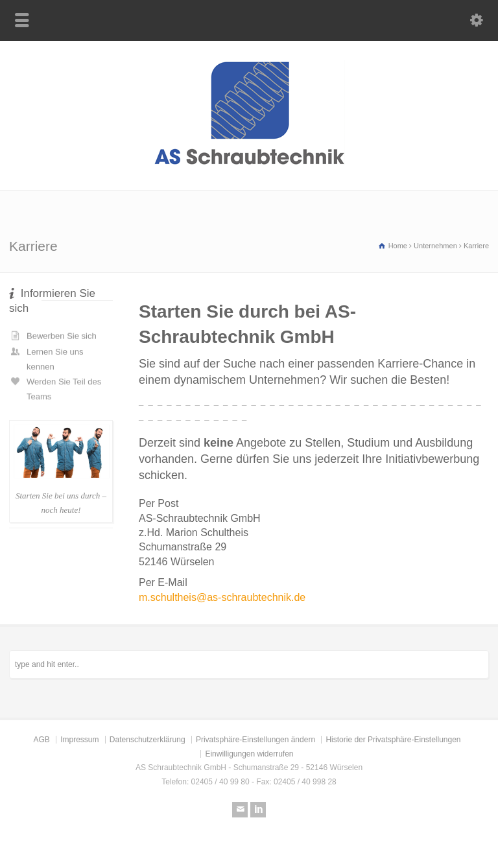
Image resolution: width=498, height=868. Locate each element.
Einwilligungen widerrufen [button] (249, 754)
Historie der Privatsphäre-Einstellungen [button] (393, 740)
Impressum (79, 740)
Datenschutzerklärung (148, 740)
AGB (41, 740)
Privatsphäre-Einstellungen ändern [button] (255, 740)
